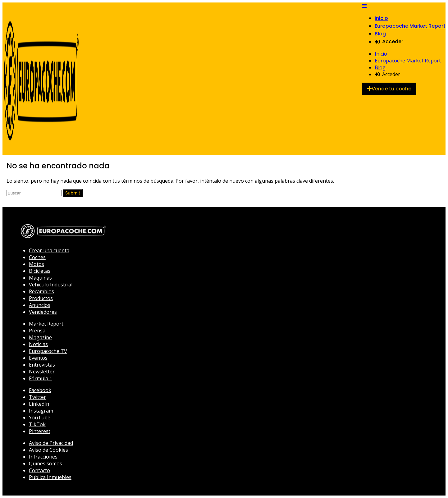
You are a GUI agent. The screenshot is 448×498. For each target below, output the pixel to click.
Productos (41, 298)
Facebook (40, 390)
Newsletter (42, 372)
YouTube (40, 418)
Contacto (39, 470)
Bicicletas (40, 271)
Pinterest (40, 431)
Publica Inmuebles (50, 477)
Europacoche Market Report (410, 26)
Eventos (38, 358)
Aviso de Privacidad (51, 443)
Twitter (37, 397)
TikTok (37, 424)
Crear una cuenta (49, 250)
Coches (37, 257)
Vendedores (43, 312)
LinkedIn (39, 404)
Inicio (381, 18)
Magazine (40, 337)
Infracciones (43, 457)
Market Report (46, 324)
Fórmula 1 (41, 378)
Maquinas (40, 278)
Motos (37, 264)
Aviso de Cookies (48, 450)
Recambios (41, 291)
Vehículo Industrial (51, 285)
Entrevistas (42, 365)
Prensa (37, 331)
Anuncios (40, 305)
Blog (380, 34)
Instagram (41, 411)
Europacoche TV (48, 351)
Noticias (38, 344)
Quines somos (46, 464)
